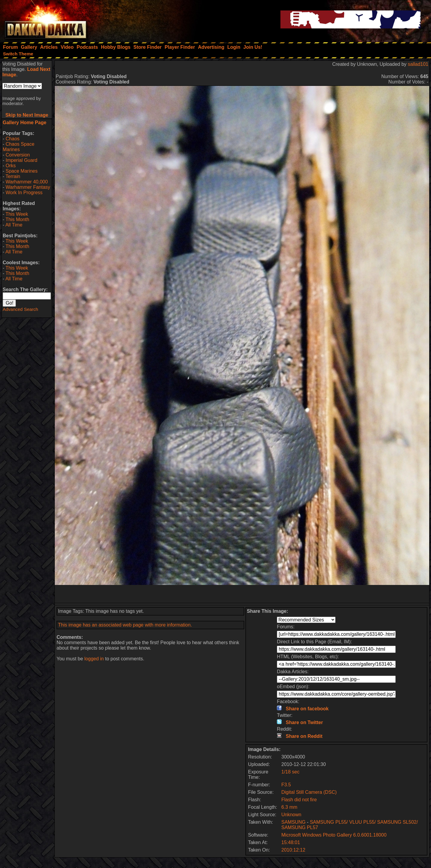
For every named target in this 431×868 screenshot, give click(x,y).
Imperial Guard (22, 160)
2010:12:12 (293, 850)
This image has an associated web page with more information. (125, 625)
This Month (17, 219)
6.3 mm (289, 807)
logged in (94, 659)
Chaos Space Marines (19, 147)
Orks (11, 166)
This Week (17, 214)
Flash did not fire (299, 800)
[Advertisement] (242, 594)
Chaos (13, 139)
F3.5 (286, 785)
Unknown (291, 815)
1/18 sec (290, 772)
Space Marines (22, 171)
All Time (14, 225)
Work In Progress (24, 193)
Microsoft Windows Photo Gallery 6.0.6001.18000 (334, 835)
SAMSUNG (293, 822)
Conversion (18, 155)
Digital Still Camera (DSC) (309, 792)
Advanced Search (20, 309)
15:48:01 (291, 842)
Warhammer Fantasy (28, 187)
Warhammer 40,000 (27, 182)
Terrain (13, 176)
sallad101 (418, 64)
